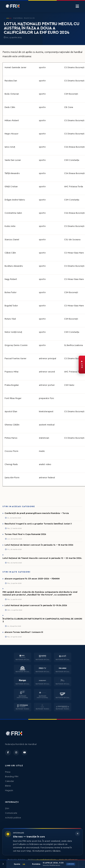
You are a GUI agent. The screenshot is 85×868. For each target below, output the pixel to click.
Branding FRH (12, 777)
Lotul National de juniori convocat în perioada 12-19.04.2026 (36, 605)
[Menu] (77, 6)
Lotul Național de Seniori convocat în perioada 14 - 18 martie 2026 (39, 545)
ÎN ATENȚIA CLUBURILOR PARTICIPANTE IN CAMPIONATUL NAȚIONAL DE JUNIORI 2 (42, 620)
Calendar (10, 781)
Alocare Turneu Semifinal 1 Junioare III (24, 632)
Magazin (9, 790)
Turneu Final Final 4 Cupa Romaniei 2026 (25, 534)
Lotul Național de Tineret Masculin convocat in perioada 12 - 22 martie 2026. (42, 558)
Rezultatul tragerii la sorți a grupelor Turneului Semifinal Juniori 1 (38, 524)
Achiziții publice (13, 818)
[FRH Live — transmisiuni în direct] (82, 365)
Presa (8, 772)
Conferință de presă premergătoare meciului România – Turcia (37, 513)
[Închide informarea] (78, 834)
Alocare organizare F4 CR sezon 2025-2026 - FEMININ (32, 579)
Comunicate (11, 813)
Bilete (8, 786)
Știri (7, 808)
